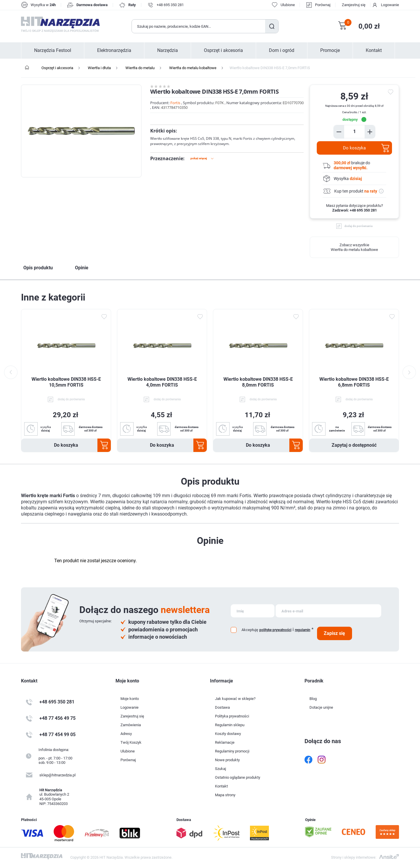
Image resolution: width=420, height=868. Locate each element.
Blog (313, 699)
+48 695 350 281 (170, 5)
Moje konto (130, 699)
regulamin (303, 630)
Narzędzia (168, 50)
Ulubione (128, 751)
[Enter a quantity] (354, 131)
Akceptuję (250, 630)
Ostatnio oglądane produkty (238, 777)
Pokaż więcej (199, 158)
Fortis (175, 103)
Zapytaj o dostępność (354, 445)
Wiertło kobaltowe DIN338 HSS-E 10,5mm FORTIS (66, 382)
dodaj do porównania (358, 226)
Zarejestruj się (354, 5)
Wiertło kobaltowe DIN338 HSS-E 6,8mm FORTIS (354, 382)
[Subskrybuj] (253, 611)
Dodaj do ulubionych (104, 317)
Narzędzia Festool (53, 50)
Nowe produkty (227, 760)
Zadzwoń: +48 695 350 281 (355, 210)
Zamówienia (131, 725)
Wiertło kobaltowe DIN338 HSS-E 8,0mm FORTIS (258, 382)
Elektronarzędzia (114, 50)
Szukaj (272, 26)
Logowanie (390, 5)
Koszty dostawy (228, 734)
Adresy (126, 734)
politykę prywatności (275, 630)
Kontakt (374, 50)
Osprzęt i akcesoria (223, 50)
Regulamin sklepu (230, 725)
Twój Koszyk (131, 742)
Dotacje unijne (321, 707)
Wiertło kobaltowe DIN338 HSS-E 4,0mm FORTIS (162, 382)
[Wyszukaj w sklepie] (199, 26)
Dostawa (222, 707)
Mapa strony (225, 795)
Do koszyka (354, 148)
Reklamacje (225, 742)
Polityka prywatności (232, 716)
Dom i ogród (282, 50)
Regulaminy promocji (232, 751)
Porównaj (323, 5)
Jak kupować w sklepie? (235, 699)
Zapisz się (334, 633)
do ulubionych (391, 92)
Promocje (330, 50)
